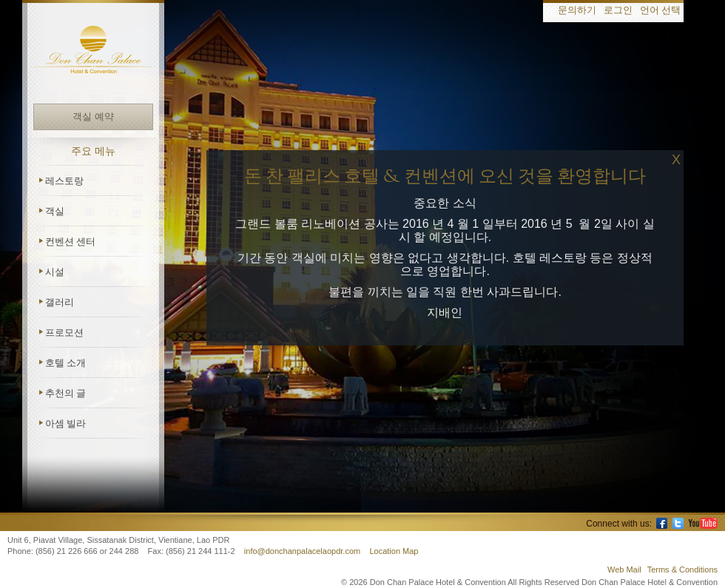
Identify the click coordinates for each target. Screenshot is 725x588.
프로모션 (64, 332)
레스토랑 (64, 181)
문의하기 (577, 11)
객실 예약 (93, 116)
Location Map (394, 551)
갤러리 (60, 302)
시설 (55, 272)
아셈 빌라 (65, 423)
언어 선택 (660, 11)
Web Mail (624, 570)
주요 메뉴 (93, 151)
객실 (55, 211)
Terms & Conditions (682, 570)
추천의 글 (65, 393)
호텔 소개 (65, 363)
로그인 (618, 11)
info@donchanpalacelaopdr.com (303, 551)
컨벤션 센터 (70, 241)
